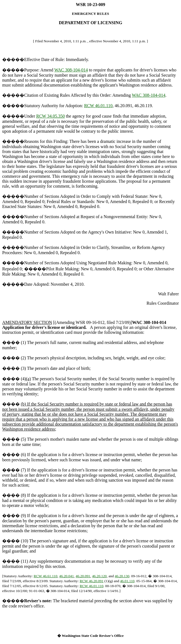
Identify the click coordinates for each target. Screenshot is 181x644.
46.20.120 (99, 576)
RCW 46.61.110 (46, 576)
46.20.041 (67, 576)
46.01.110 (127, 581)
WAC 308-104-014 (71, 70)
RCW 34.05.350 (50, 116)
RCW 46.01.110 (98, 106)
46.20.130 (122, 576)
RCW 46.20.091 (92, 581)
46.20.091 (83, 576)
